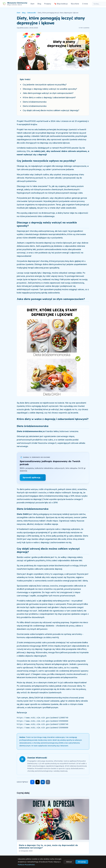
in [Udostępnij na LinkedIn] (43, 782)
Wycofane (75, 4)
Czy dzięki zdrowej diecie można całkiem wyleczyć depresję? (51, 110)
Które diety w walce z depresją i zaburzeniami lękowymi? (49, 97)
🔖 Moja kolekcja (61, 4)
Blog (39, 4)
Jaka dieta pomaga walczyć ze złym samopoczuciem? (48, 93)
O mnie (85, 4)
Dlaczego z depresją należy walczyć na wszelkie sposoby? (50, 89)
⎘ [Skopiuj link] (48, 782)
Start (32, 4)
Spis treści (25, 79)
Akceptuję (82, 862)
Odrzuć (69, 862)
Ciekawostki (31, 13)
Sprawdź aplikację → (33, 477)
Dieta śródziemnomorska (35, 102)
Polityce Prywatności (26, 865)
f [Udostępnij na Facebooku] (32, 782)
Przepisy (48, 4)
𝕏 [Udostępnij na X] (38, 782)
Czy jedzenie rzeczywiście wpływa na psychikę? (45, 85)
